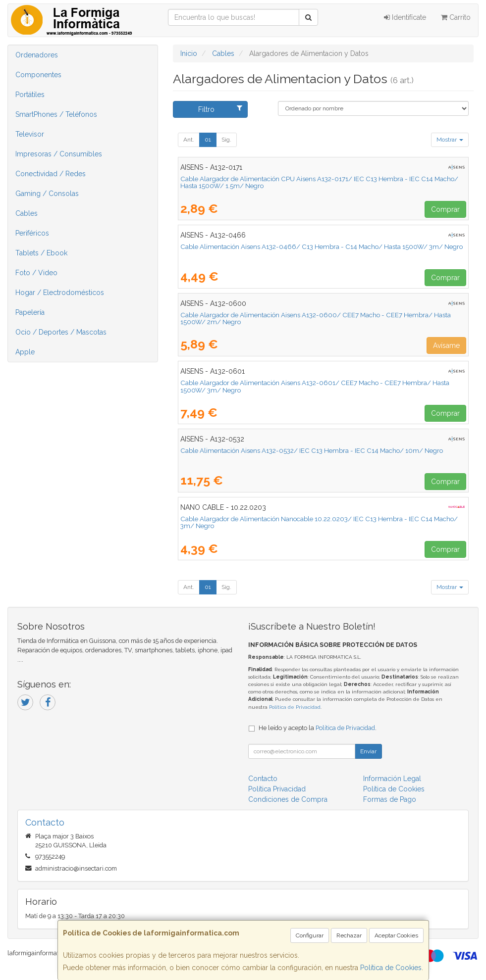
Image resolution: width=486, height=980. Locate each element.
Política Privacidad (277, 789)
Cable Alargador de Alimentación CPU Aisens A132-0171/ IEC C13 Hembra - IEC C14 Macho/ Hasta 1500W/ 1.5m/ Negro (319, 182)
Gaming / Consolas (47, 194)
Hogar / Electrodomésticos (60, 293)
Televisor (30, 134)
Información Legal (392, 779)
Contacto (263, 779)
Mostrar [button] (450, 140)
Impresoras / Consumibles (59, 154)
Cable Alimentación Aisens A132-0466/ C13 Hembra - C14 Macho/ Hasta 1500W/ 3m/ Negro (322, 246)
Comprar (445, 209)
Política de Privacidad (295, 707)
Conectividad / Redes (51, 174)
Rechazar (349, 935)
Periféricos (32, 233)
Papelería (30, 312)
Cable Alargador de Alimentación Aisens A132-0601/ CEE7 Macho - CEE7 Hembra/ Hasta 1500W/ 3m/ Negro (315, 386)
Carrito (456, 17)
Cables (27, 213)
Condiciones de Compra (288, 799)
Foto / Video (36, 273)
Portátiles (30, 95)
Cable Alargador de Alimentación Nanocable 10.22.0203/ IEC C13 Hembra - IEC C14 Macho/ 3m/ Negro (319, 522)
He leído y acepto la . (318, 728)
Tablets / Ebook (41, 253)
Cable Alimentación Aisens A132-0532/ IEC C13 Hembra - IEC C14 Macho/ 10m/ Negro (312, 450)
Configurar (310, 935)
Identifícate (405, 17)
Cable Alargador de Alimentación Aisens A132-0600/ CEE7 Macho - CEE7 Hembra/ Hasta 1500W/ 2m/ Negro (316, 318)
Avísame (446, 345)
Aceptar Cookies (396, 935)
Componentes (38, 75)
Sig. (226, 140)
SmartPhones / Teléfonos (56, 114)
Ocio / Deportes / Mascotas (61, 332)
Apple (25, 352)
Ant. (189, 140)
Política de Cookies (391, 968)
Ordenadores (37, 55)
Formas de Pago (390, 799)
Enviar (368, 751)
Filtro (220, 109)
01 (208, 140)
